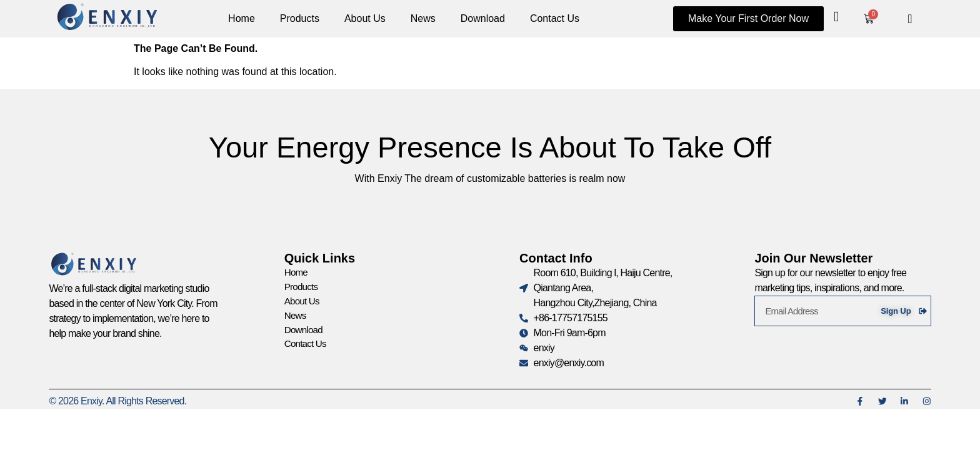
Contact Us (555, 18)
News (423, 18)
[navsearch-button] (910, 19)
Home (242, 18)
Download (483, 18)
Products (300, 18)
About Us (365, 18)
